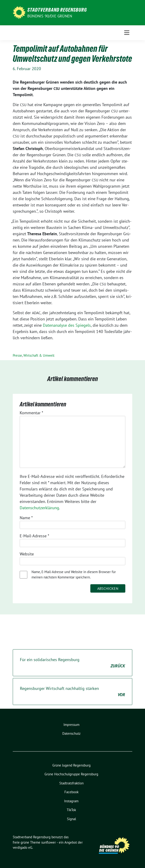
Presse (17, 355)
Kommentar (31, 413)
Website (27, 554)
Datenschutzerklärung (39, 508)
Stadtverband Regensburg (57, 10)
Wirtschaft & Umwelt (39, 355)
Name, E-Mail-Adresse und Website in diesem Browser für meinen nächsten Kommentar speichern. (74, 574)
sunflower (49, 842)
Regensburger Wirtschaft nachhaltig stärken (72, 692)
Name (26, 518)
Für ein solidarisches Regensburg (72, 663)
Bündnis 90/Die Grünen (50, 16)
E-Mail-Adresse (34, 536)
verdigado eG (22, 847)
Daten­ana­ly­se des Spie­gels (67, 325)
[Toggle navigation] (127, 33)
